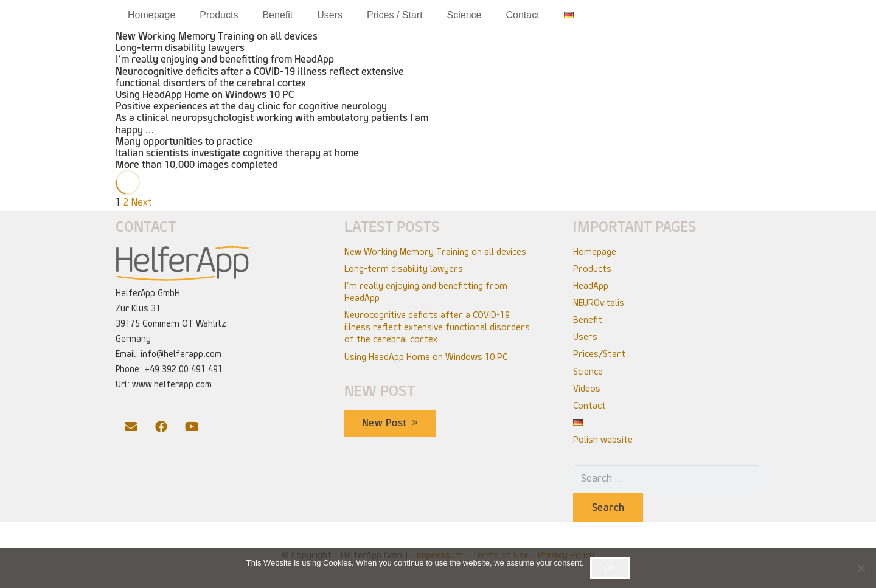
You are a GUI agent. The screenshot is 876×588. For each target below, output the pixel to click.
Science (588, 372)
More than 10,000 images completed (197, 164)
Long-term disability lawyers (180, 48)
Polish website (603, 440)
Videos (587, 389)
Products (592, 269)
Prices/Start (599, 354)
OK (610, 568)
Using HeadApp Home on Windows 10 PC (205, 95)
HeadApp (591, 286)
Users (585, 337)
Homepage (595, 252)
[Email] (131, 427)
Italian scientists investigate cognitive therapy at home (237, 153)
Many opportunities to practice (184, 141)
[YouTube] (192, 427)
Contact (589, 406)
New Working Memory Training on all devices (217, 36)
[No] (861, 568)
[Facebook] (161, 427)
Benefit (588, 320)
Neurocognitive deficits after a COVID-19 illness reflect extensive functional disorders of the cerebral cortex (260, 77)
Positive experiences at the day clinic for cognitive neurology (251, 106)
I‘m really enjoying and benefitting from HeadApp (225, 59)
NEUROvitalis (599, 303)
